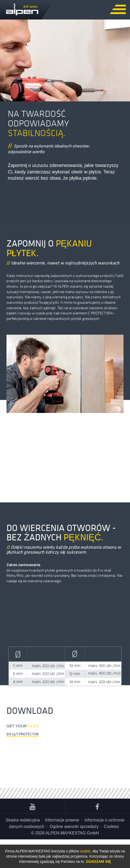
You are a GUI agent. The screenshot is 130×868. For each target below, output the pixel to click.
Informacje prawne (62, 820)
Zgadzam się (98, 861)
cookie (85, 851)
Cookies (111, 827)
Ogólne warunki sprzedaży (74, 827)
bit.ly (23, 734)
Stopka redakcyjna (23, 820)
